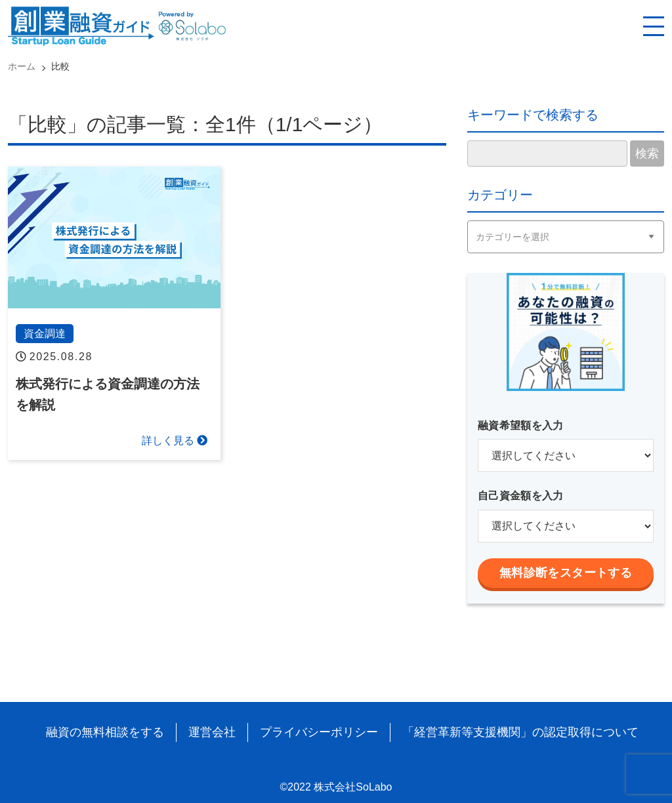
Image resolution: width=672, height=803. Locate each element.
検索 (647, 154)
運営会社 (212, 732)
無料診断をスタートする (566, 573)
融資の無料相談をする (105, 732)
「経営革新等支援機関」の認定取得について (520, 732)
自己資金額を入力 (521, 496)
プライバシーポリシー (319, 732)
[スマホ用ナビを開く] (654, 26)
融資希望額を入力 (521, 425)
